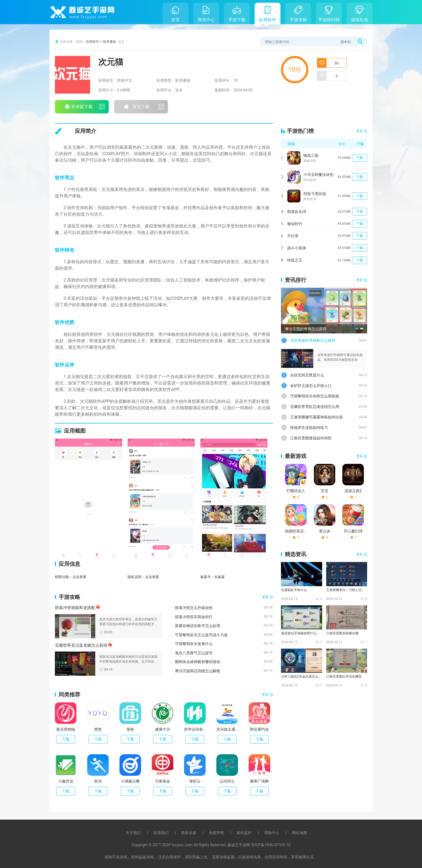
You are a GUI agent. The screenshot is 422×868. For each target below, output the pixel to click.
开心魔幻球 (353, 531)
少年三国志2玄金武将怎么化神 (301, 677)
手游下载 (237, 20)
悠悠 (98, 729)
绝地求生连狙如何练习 (309, 428)
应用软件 (268, 20)
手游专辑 (298, 20)
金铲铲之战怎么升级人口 (311, 386)
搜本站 (346, 42)
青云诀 (325, 531)
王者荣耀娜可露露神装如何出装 (316, 417)
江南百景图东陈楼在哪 (342, 633)
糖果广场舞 (259, 781)
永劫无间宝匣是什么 (307, 375)
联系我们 (161, 833)
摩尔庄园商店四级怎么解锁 (198, 671)
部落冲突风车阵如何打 (194, 617)
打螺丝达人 (296, 491)
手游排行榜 (329, 20)
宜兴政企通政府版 (227, 729)
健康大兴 (163, 729)
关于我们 (133, 833)
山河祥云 (227, 781)
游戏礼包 (360, 20)
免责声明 (216, 833)
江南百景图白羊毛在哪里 (344, 677)
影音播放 (110, 42)
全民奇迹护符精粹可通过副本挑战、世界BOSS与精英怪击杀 (340, 357)
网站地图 (300, 833)
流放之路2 (353, 491)
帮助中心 (272, 833)
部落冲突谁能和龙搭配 (75, 608)
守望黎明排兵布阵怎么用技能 (315, 396)
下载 (66, 739)
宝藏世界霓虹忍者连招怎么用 (315, 407)
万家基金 (163, 781)
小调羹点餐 (130, 781)
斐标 (130, 729)
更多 (265, 597)
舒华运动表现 (195, 729)
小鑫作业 (66, 781)
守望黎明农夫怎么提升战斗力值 (201, 635)
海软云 (195, 781)
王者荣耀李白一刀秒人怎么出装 (346, 590)
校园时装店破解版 (296, 531)
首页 (175, 20)
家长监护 (244, 833)
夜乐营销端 (66, 729)
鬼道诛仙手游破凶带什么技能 (301, 633)
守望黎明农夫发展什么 (194, 644)
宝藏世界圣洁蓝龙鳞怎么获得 (81, 645)
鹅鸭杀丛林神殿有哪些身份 (198, 662)
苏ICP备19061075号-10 (271, 845)
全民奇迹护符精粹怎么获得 (313, 340)
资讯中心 (206, 20)
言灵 (325, 491)
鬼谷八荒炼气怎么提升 (194, 653)
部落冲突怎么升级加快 (194, 608)
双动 (98, 781)
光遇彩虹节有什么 (294, 590)
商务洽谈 (189, 833)
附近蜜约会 (259, 729)
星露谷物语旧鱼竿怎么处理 (198, 626)
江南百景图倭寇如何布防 (311, 438)
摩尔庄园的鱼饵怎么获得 (306, 329)
